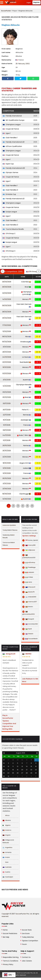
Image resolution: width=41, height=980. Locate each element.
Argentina (7, 847)
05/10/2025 (7, 478)
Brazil (28, 287)
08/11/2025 (7, 430)
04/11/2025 (7, 435)
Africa (6, 815)
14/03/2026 (7, 299)
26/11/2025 (7, 410)
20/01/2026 (7, 362)
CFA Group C (9, 233)
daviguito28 (9, 654)
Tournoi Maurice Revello (13, 229)
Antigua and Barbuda (8, 841)
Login (29, 3)
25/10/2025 (7, 451)
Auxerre (27, 380)
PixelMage (29, 567)
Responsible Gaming (11, 957)
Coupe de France (11, 129)
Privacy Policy (8, 964)
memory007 (30, 602)
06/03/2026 (7, 305)
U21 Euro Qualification (12, 146)
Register (37, 2)
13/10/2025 (7, 468)
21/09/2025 (7, 489)
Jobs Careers (27, 961)
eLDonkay (29, 563)
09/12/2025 (7, 392)
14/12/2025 (7, 386)
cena (27, 582)
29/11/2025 (7, 403)
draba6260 (29, 597)
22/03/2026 (7, 293)
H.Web (28, 577)
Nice (28, 337)
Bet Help (6, 937)
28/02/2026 (7, 312)
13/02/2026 (7, 331)
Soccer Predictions (10, 933)
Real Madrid (25, 362)
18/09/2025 (7, 494)
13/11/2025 (7, 425)
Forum (24, 944)
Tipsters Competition (30, 941)
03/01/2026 (7, 373)
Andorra (7, 830)
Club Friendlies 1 (10, 138)
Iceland (27, 468)
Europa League (10, 212)
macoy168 (29, 545)
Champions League (12, 125)
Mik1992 (27, 654)
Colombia (26, 282)
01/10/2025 (7, 484)
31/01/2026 (7, 347)
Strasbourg (26, 342)
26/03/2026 (7, 287)
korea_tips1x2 (30, 540)
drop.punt (29, 587)
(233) (12, 272)
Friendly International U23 (14, 168)
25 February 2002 (23, 64)
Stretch (28, 634)
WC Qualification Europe (14, 120)
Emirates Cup (9, 194)
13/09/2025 (7, 499)
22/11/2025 (7, 415)
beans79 (28, 592)
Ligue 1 (7, 133)
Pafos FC (26, 410)
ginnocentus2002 (28, 613)
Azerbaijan (26, 420)
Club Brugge (25, 494)
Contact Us (26, 957)
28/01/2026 (7, 352)
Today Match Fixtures (10, 530)
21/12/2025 (7, 380)
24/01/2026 (7, 357)
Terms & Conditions (11, 961)
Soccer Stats (27, 930)
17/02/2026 (7, 325)
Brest (27, 397)
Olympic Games (10, 172)
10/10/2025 (7, 473)
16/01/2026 (7, 367)
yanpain (28, 572)
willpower (29, 550)
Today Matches (28, 937)
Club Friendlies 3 (10, 190)
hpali (27, 629)
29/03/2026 (7, 282)
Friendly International (12, 116)
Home (5, 930)
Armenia (7, 852)
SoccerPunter (6, 11)
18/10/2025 (7, 463)
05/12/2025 (7, 397)
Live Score (26, 933)
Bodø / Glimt (24, 435)
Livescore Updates (9, 525)
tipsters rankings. (29, 536)
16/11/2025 (7, 420)
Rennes (27, 415)
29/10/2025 (7, 445)
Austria (6, 872)
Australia (7, 867)
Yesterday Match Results (9, 536)
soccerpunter (30, 624)
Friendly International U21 (14, 142)
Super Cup (8, 164)
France (27, 425)
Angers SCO (25, 463)
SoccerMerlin (30, 639)
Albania (7, 820)
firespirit (28, 619)
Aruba (6, 857)
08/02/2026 (7, 337)
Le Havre (27, 357)
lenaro (28, 607)
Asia (5, 862)
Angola (7, 835)
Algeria (7, 825)
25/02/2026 (7, 318)
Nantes (27, 445)
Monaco (27, 299)
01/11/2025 (7, 440)
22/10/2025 (7, 457)
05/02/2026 (7, 342)
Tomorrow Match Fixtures (9, 544)
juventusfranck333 (29, 556)
